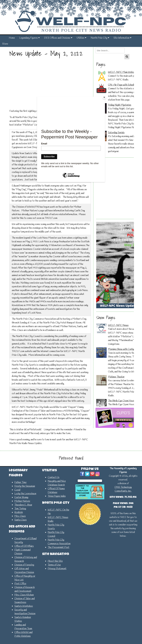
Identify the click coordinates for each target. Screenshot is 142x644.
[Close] (104, 97)
